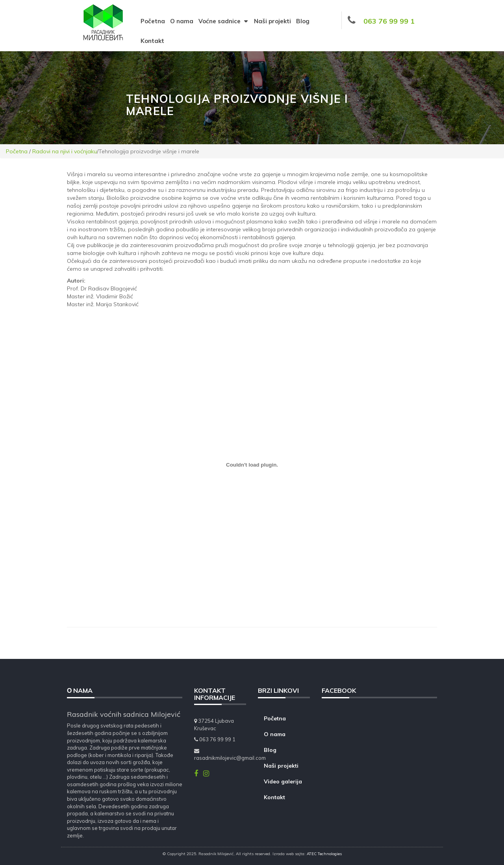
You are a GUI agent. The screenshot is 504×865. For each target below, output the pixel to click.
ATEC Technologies (324, 854)
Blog (303, 21)
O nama (182, 21)
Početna (153, 21)
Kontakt (152, 41)
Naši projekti (272, 21)
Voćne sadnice (224, 21)
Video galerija (283, 781)
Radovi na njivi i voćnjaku (65, 151)
